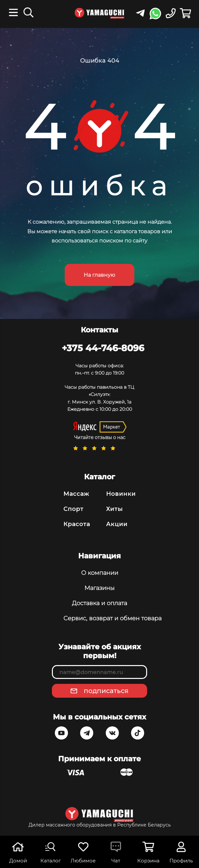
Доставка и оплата (99, 603)
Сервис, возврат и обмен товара (99, 618)
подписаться (106, 691)
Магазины (99, 588)
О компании (100, 573)
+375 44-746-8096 (103, 348)
